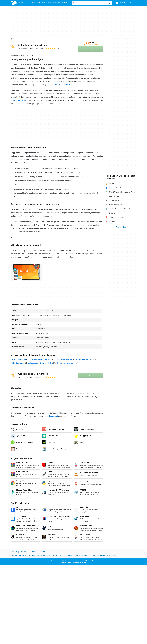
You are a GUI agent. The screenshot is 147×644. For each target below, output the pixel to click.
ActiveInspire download (84, 359)
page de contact (51, 416)
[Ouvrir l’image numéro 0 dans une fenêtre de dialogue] (26, 273)
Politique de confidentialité (62, 556)
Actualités (35, 3)
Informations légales (82, 556)
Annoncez (32, 552)
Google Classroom (62, 85)
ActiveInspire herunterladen (40, 359)
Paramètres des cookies (109, 556)
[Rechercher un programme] (109, 3)
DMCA (94, 556)
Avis (44, 3)
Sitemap (42, 552)
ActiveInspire (33, 45)
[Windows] (17, 39)
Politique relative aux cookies (39, 556)
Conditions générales (18, 556)
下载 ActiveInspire (17, 363)
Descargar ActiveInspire (66, 363)
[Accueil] (11, 39)
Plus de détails (121, 227)
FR (133, 3)
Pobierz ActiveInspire (18, 359)
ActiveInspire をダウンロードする (41, 363)
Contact (23, 552)
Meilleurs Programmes (57, 3)
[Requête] (92, 3)
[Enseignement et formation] (39, 39)
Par (26, 49)
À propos (14, 552)
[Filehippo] (18, 3)
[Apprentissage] (25, 39)
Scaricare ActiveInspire (63, 359)
